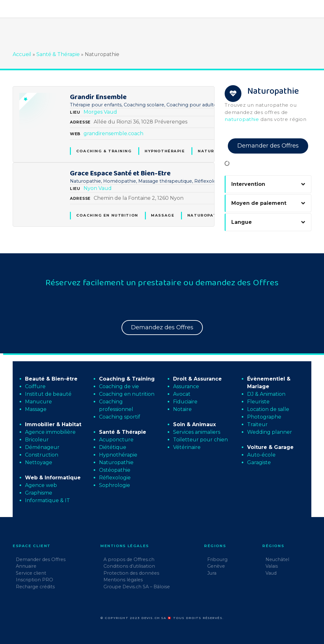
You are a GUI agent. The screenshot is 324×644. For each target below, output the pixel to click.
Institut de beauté (48, 394)
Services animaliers (197, 432)
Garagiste (259, 462)
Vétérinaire (187, 447)
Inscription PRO (34, 580)
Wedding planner (270, 432)
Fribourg (217, 559)
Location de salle (268, 409)
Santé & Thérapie (58, 54)
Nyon (90, 188)
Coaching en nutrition (107, 215)
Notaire (182, 409)
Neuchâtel (277, 559)
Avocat (182, 394)
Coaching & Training (104, 151)
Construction (42, 455)
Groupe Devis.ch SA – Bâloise (137, 587)
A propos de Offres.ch (129, 559)
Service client (31, 573)
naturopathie (242, 119)
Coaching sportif (120, 417)
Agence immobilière (50, 432)
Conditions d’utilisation (129, 566)
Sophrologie (115, 485)
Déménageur (42, 447)
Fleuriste (258, 402)
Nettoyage (39, 462)
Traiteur (257, 424)
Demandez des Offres (162, 327)
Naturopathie (206, 215)
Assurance (186, 386)
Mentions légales (123, 580)
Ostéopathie (115, 470)
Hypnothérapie (165, 151)
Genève (216, 566)
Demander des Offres (268, 146)
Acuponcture (116, 440)
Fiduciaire (185, 402)
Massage (163, 215)
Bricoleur (37, 440)
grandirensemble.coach (113, 133)
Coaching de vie (119, 386)
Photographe (264, 417)
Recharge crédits (35, 587)
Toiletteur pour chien (200, 440)
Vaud (110, 112)
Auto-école (261, 455)
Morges (93, 112)
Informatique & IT (47, 500)
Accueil (22, 54)
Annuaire (26, 566)
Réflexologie (115, 478)
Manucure (38, 402)
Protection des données (131, 573)
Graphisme (39, 493)
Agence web (41, 485)
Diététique (113, 447)
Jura (212, 573)
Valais (272, 566)
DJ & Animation (266, 394)
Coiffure (35, 386)
